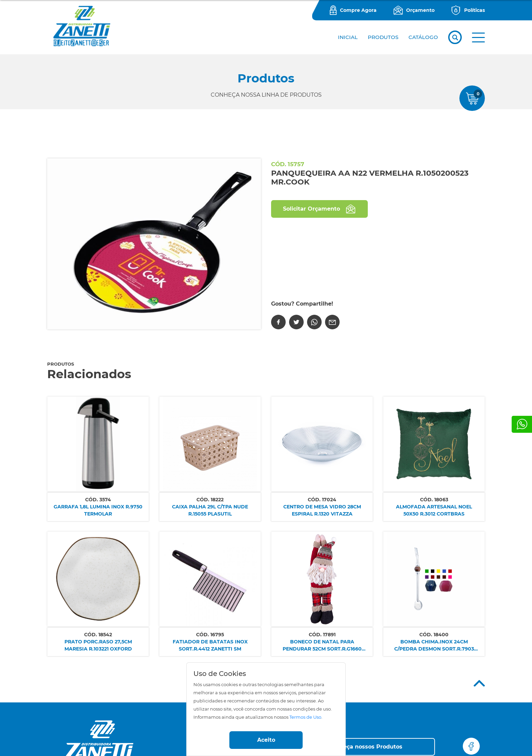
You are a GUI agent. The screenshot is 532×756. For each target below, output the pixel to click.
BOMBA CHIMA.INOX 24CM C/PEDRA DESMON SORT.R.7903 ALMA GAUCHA (434, 646)
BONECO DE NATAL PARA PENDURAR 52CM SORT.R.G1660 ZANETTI (322, 646)
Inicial (348, 37)
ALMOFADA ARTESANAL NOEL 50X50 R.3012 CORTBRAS (434, 510)
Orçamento (420, 10)
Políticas (474, 10)
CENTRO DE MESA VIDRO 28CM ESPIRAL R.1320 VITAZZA (322, 510)
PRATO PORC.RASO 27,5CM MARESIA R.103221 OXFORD (98, 645)
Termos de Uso (305, 717)
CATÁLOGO (423, 37)
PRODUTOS (383, 37)
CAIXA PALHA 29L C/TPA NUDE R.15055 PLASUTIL (210, 510)
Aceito (266, 740)
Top (479, 683)
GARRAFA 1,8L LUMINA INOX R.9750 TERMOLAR (98, 510)
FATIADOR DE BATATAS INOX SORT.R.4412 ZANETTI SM (210, 645)
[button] (478, 37)
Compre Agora (358, 10)
